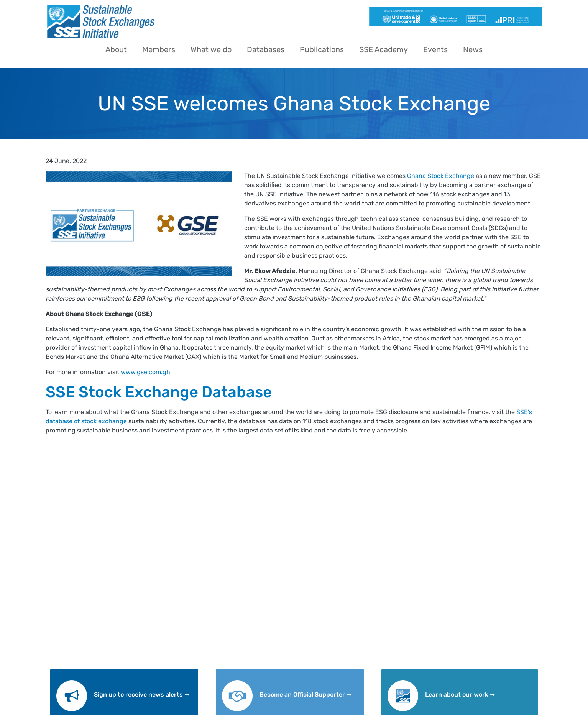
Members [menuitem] (159, 49)
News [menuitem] (473, 49)
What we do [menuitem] (211, 49)
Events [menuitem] (435, 49)
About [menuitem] (116, 49)
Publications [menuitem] (322, 49)
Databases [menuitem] (266, 49)
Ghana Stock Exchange (440, 176)
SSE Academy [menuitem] (384, 49)
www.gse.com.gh (145, 372)
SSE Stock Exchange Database (159, 392)
